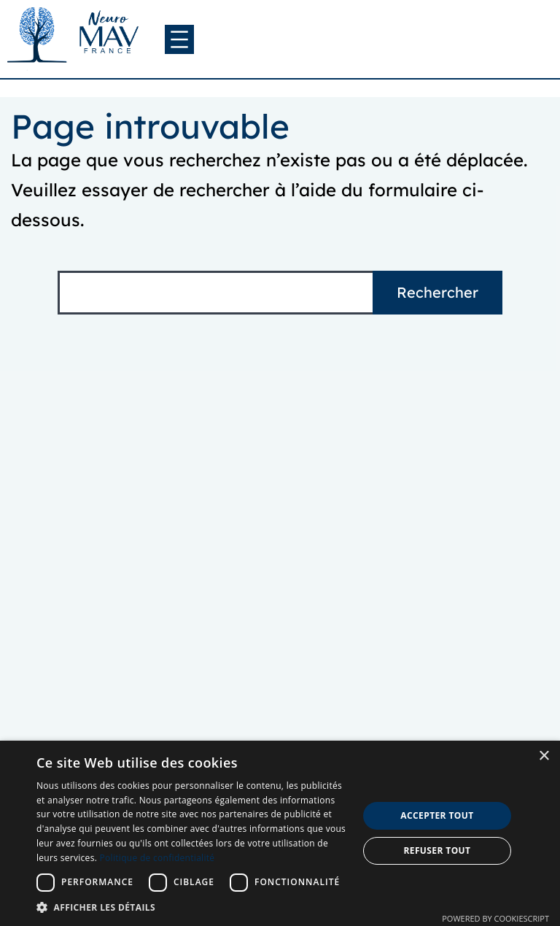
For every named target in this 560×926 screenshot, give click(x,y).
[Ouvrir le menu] (179, 39)
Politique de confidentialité (157, 858)
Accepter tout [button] (437, 815)
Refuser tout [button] (437, 850)
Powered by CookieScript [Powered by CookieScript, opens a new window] (495, 918)
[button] (192, 907)
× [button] (544, 756)
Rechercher (437, 292)
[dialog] (280, 833)
